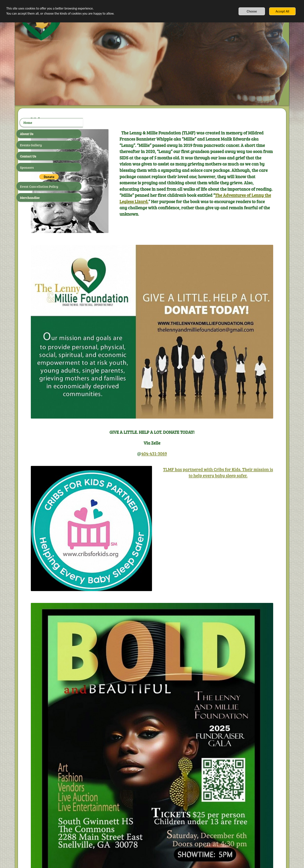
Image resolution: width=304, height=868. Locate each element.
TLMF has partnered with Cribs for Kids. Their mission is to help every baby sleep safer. (233, 427)
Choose (252, 11)
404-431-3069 (187, 405)
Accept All (282, 11)
